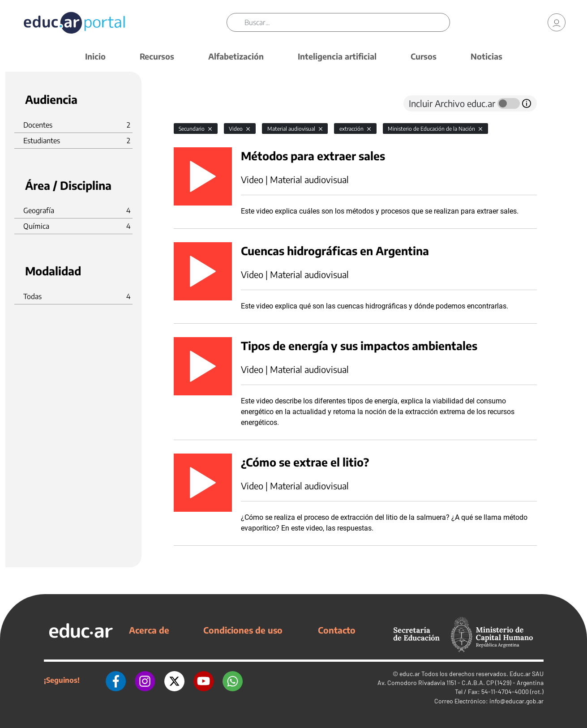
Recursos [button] (157, 56)
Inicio (95, 56)
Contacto (337, 630)
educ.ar (410, 674)
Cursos (424, 56)
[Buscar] (347, 22)
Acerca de (149, 630)
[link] (557, 22)
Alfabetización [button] (236, 56)
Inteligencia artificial (337, 56)
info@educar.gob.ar (516, 701)
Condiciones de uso (243, 630)
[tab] (192, 103)
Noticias (486, 56)
